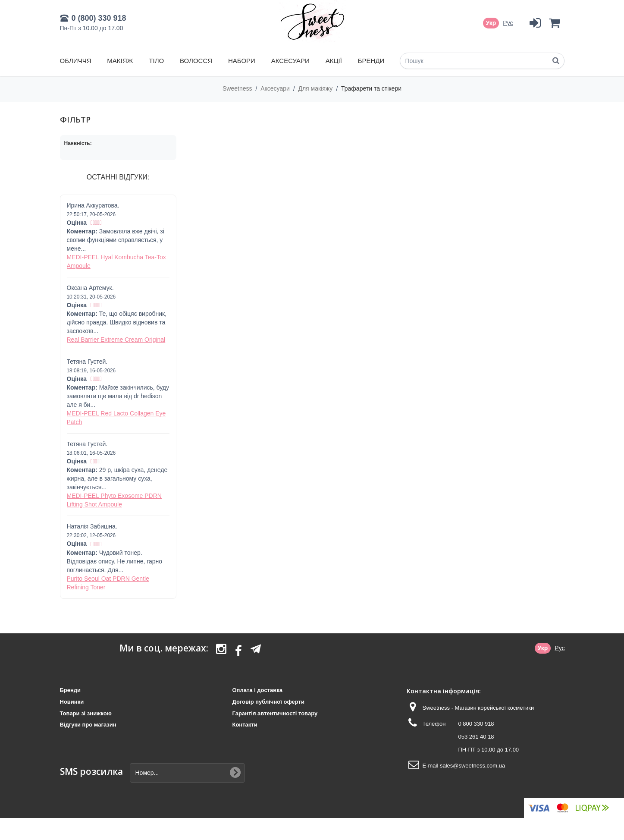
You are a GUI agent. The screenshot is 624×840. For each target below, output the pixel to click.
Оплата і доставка (257, 690)
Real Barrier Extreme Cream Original (116, 340)
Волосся (196, 61)
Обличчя (76, 61)
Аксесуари (290, 61)
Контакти (245, 725)
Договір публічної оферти (268, 702)
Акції (334, 61)
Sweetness (238, 88)
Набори (242, 61)
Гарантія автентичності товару (275, 713)
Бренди (371, 61)
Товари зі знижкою (86, 713)
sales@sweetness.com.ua (472, 766)
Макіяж (120, 61)
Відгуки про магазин (88, 725)
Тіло (156, 61)
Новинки (72, 702)
